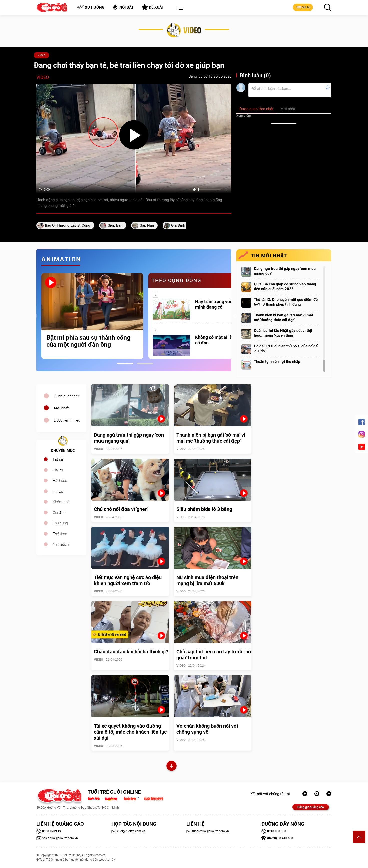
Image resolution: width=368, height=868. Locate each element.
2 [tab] (145, 364)
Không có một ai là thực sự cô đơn (222, 340)
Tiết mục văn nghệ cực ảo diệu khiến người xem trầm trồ (128, 580)
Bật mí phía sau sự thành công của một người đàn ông (88, 341)
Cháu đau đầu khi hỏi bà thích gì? (131, 652)
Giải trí (58, 470)
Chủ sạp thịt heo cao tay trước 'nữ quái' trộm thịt (214, 655)
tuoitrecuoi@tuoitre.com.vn (208, 831)
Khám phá (61, 502)
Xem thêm (244, 116)
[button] (179, 8)
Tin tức (58, 491)
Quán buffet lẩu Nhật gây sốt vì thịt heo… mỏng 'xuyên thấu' (283, 333)
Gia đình (59, 513)
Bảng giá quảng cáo (311, 807)
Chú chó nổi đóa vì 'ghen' (121, 509)
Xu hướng (91, 7)
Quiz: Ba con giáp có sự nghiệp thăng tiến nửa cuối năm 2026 (285, 287)
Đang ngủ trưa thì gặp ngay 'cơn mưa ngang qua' (285, 271)
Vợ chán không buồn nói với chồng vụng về (207, 729)
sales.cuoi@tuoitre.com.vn (57, 838)
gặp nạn (147, 225)
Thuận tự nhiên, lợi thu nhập (277, 362)
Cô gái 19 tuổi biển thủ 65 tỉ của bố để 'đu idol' (286, 349)
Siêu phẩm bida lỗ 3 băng (204, 509)
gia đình (178, 225)
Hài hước (60, 481)
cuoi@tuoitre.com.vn (128, 831)
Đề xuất (153, 7)
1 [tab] (125, 364)
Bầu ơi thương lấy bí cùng (68, 225)
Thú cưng (60, 523)
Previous (35, 316)
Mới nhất (61, 408)
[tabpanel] (92, 316)
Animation (61, 544)
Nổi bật (123, 7)
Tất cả (58, 459)
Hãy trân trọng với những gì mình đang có (222, 304)
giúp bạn (115, 225)
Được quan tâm (66, 396)
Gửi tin (303, 7)
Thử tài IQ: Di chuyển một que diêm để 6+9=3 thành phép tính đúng (286, 302)
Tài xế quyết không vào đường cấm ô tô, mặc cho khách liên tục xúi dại (130, 732)
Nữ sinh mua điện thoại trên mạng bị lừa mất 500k (207, 580)
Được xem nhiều (67, 420)
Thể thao (60, 534)
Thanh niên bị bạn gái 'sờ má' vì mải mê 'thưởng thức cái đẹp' (283, 318)
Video (42, 55)
